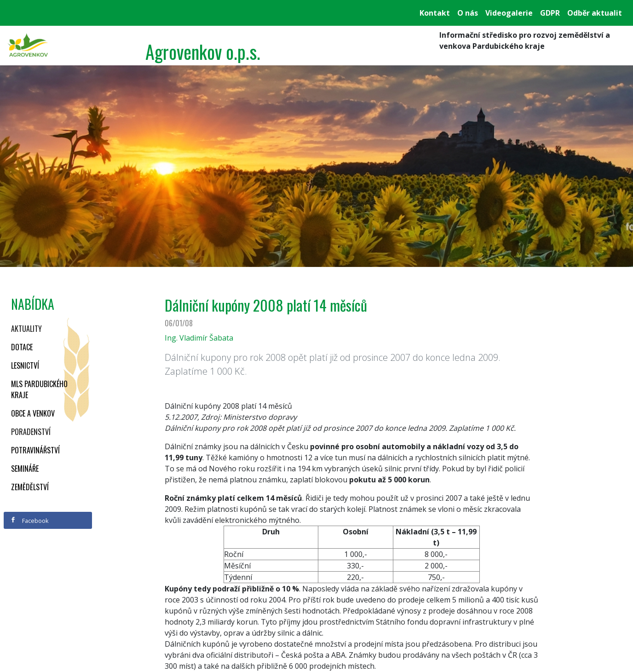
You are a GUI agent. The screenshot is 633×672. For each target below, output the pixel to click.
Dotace (22, 347)
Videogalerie (509, 13)
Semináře (25, 469)
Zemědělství (30, 487)
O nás (468, 13)
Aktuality (26, 329)
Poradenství (31, 432)
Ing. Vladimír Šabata (199, 338)
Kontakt (435, 13)
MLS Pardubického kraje (39, 389)
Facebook (29, 521)
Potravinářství (35, 450)
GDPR (550, 13)
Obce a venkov (33, 413)
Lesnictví (25, 365)
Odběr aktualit (595, 13)
